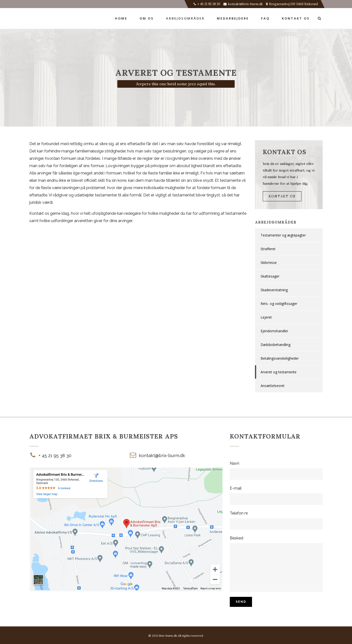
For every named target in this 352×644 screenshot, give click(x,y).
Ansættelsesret (273, 386)
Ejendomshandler (274, 331)
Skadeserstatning (274, 290)
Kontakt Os (282, 196)
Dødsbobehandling (275, 345)
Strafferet (268, 249)
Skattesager (270, 276)
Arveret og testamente (279, 372)
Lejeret (266, 317)
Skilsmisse (269, 263)
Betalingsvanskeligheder (280, 358)
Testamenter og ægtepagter (283, 235)
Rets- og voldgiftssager (279, 304)
